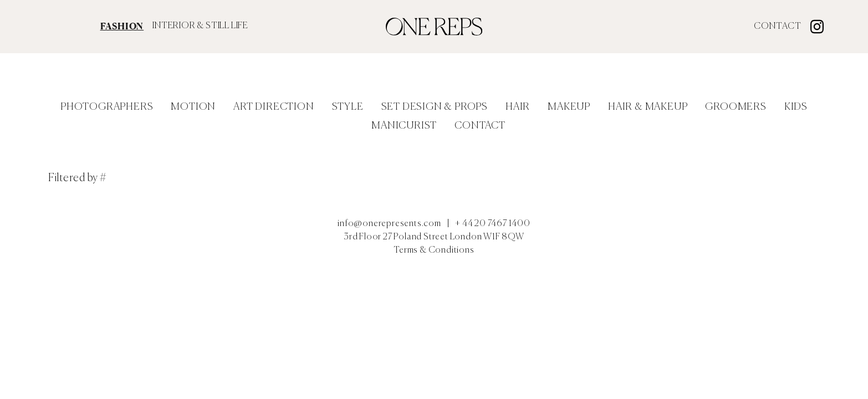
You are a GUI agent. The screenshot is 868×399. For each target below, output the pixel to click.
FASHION (122, 26)
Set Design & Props (435, 107)
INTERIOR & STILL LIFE (200, 26)
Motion (193, 107)
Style (348, 107)
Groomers (736, 107)
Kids (796, 107)
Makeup (569, 107)
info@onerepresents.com (389, 224)
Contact (778, 27)
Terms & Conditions (434, 250)
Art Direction (274, 107)
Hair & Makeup (648, 107)
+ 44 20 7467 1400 (493, 224)
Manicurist (404, 126)
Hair (518, 107)
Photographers (107, 107)
